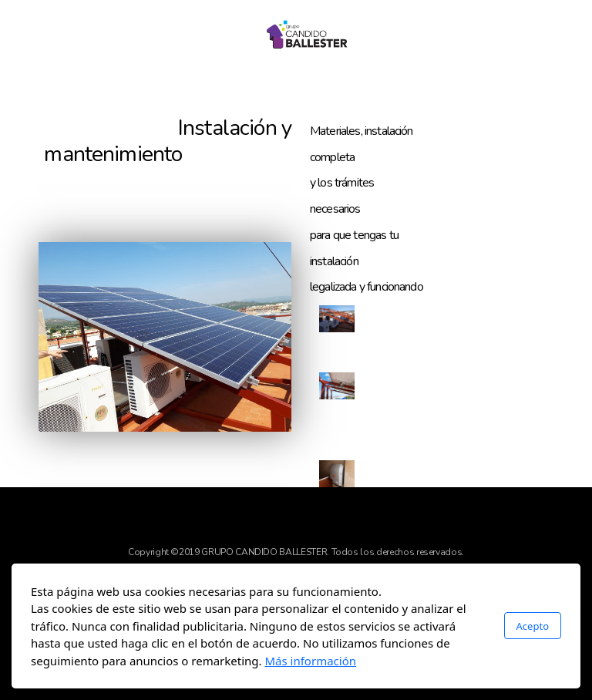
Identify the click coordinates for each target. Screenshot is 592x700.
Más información (310, 661)
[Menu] (69, 35)
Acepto (533, 626)
